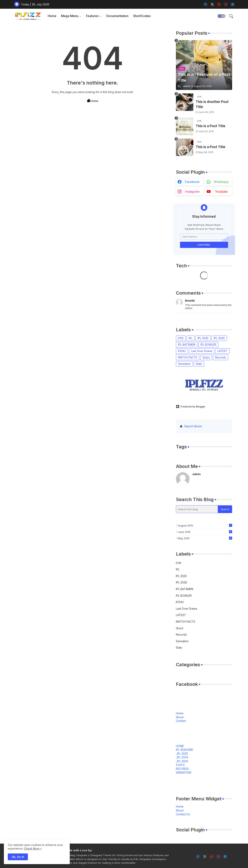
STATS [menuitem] (180, 765)
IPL (191, 338)
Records (220, 357)
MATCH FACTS (188, 357)
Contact (181, 721)
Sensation (184, 364)
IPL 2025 (203, 338)
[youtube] (219, 4)
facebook (192, 182)
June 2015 (205, 532)
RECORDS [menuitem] (182, 769)
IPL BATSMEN (187, 345)
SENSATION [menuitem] (183, 773)
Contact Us (183, 814)
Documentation (117, 16)
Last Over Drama (202, 351)
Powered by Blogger (191, 406)
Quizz (206, 357)
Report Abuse (193, 426)
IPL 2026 (219, 338)
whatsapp (221, 182)
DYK (181, 338)
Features (92, 16)
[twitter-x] (212, 4)
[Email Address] (204, 237)
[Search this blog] (197, 509)
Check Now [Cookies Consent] (31, 849)
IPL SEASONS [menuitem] (184, 750)
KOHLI (182, 351)
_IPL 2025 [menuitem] (182, 754)
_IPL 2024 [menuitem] (182, 757)
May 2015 (205, 538)
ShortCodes (142, 16)
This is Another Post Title (212, 104)
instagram (192, 192)
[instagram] (226, 4)
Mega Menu (70, 16)
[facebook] (205, 4)
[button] (221, 16)
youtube (221, 192)
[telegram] (233, 4)
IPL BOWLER (208, 345)
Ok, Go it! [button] (18, 857)
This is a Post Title (211, 126)
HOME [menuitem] (180, 746)
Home (52, 16)
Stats (199, 364)
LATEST (222, 351)
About (180, 717)
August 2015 (205, 525)
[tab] (52, 16)
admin (197, 474)
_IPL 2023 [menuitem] (182, 761)
